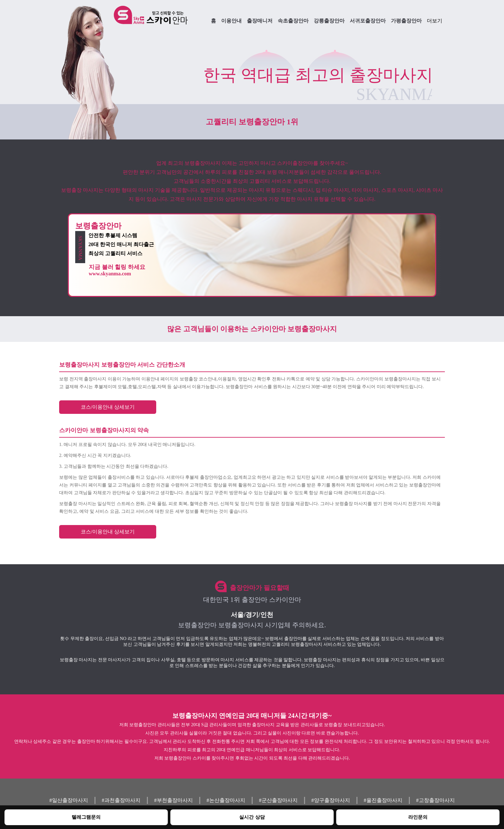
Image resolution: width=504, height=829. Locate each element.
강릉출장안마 (329, 21)
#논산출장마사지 (226, 800)
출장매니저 (260, 21)
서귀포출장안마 (368, 21)
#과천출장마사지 (121, 800)
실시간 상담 (252, 817)
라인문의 (418, 817)
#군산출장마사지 (278, 800)
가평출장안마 (406, 21)
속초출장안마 (293, 21)
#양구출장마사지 (331, 800)
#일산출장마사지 (69, 800)
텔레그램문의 (86, 817)
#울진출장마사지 (383, 800)
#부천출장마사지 (174, 800)
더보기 (435, 21)
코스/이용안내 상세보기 (108, 407)
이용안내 (231, 21)
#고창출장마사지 (436, 800)
